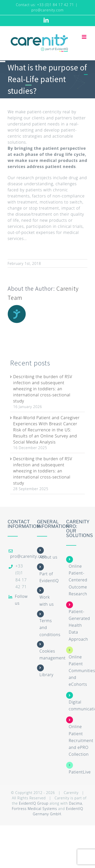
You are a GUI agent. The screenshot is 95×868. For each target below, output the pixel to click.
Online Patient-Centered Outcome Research (78, 580)
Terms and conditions (50, 627)
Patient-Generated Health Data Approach (79, 625)
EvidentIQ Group (34, 803)
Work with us (47, 601)
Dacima (75, 803)
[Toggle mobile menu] (85, 37)
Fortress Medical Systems (34, 809)
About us (49, 557)
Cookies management (53, 654)
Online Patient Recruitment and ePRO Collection (81, 740)
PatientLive (80, 772)
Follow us (21, 600)
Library (46, 675)
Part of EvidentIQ (49, 577)
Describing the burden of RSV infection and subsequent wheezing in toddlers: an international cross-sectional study (43, 389)
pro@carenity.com (48, 10)
